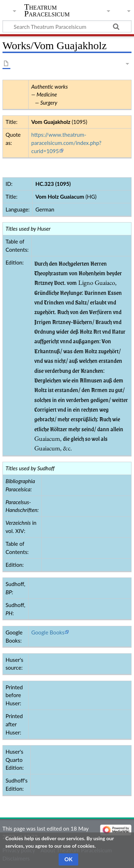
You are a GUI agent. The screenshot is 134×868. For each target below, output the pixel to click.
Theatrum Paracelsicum (47, 10)
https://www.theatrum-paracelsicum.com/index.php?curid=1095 (66, 143)
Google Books (48, 632)
